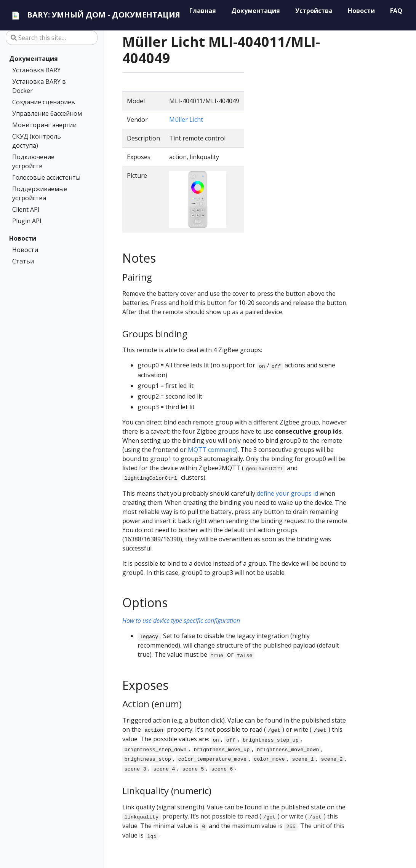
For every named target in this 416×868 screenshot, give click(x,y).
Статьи (23, 261)
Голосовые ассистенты (46, 177)
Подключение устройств (33, 161)
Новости (23, 238)
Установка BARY (36, 70)
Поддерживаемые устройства (40, 193)
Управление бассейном (47, 113)
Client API (26, 209)
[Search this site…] (52, 38)
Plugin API (27, 221)
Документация (34, 59)
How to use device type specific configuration (181, 621)
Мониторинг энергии (44, 125)
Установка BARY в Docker (39, 86)
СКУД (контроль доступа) (37, 141)
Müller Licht (186, 120)
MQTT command (212, 450)
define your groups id (287, 493)
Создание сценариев (44, 102)
